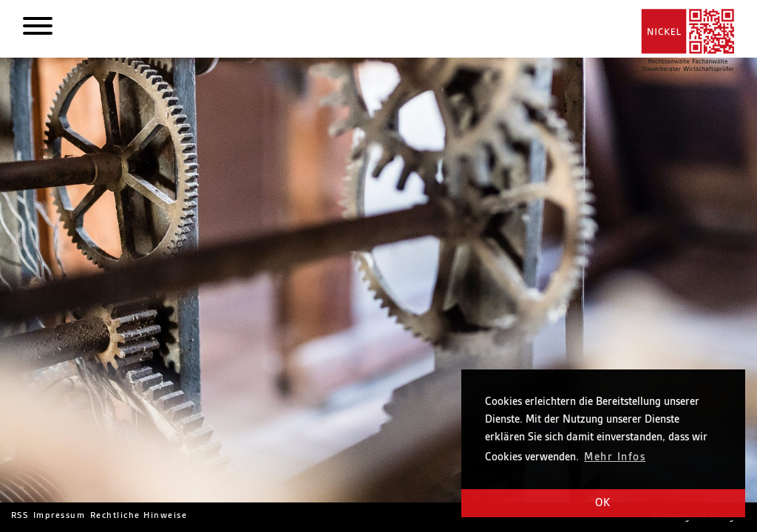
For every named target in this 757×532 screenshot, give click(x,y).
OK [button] (603, 503)
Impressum (59, 515)
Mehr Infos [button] (615, 457)
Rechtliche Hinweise (139, 515)
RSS (20, 515)
